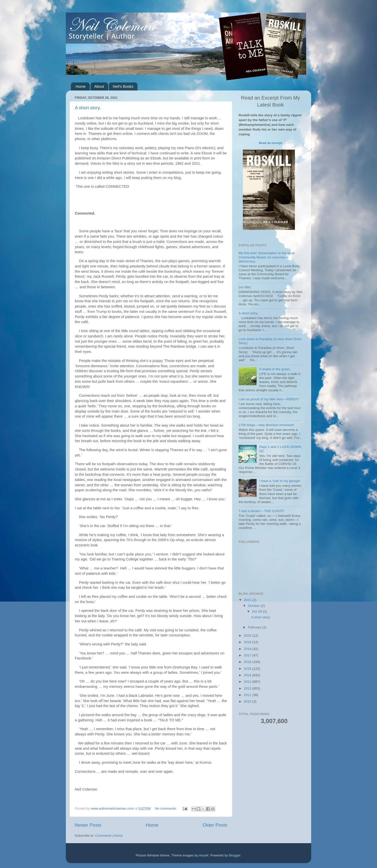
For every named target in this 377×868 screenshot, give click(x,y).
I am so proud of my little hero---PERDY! (269, 399)
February (255, 627)
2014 (248, 675)
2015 (248, 669)
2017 (248, 655)
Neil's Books (123, 86)
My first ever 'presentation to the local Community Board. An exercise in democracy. (266, 257)
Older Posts (215, 825)
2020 (248, 636)
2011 (248, 695)
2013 (248, 682)
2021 (248, 600)
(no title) (245, 287)
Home (81, 86)
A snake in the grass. (275, 369)
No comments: (166, 808)
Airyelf (204, 855)
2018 (248, 649)
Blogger (235, 855)
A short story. (88, 108)
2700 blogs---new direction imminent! (266, 425)
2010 (248, 701)
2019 (248, 642)
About (99, 86)
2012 (248, 688)
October (254, 606)
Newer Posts (88, 825)
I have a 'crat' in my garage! (280, 481)
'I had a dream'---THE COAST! (261, 511)
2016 (248, 662)
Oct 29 (257, 611)
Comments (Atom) (109, 836)
